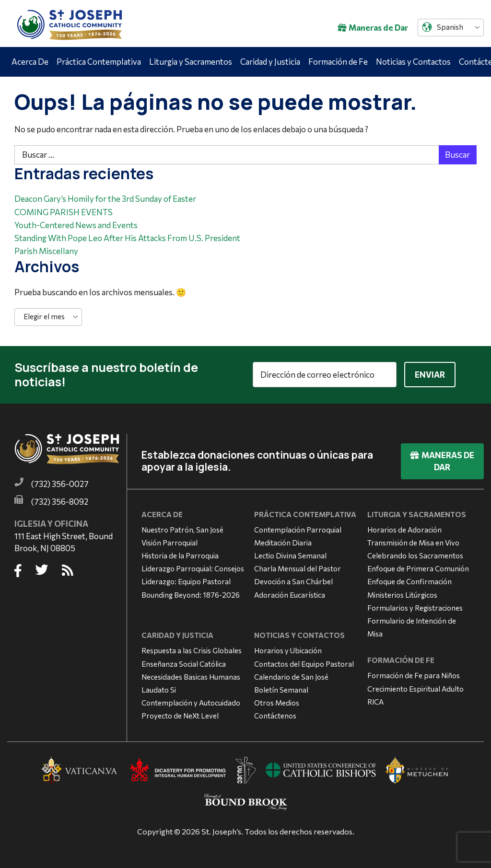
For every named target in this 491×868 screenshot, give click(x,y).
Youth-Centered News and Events (76, 225)
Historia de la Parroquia (180, 556)
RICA (375, 702)
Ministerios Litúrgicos (402, 595)
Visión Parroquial (170, 543)
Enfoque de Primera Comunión (418, 568)
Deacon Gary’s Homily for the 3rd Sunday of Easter (105, 199)
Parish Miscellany (46, 251)
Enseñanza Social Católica (184, 664)
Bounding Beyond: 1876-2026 (191, 595)
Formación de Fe (338, 62)
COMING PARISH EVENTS (64, 212)
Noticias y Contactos (413, 62)
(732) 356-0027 (60, 484)
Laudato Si (159, 690)
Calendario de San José (291, 677)
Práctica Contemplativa (99, 62)
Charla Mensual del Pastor (298, 568)
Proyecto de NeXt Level (180, 716)
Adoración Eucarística (290, 595)
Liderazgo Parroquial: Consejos (193, 568)
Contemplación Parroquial (298, 530)
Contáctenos (275, 716)
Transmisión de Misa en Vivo (413, 543)
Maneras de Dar (373, 28)
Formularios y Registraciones (415, 608)
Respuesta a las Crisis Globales (192, 650)
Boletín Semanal (281, 690)
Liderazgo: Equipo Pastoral (186, 581)
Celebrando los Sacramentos (415, 556)
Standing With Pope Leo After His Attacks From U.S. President (127, 238)
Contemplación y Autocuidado (191, 703)
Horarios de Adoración (404, 530)
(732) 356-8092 (60, 502)
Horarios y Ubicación (288, 650)
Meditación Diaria (283, 543)
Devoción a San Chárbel (293, 581)
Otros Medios (277, 703)
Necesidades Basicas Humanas (191, 677)
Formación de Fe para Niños (414, 675)
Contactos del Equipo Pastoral (304, 664)
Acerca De (30, 62)
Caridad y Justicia (270, 62)
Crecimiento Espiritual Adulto (415, 689)
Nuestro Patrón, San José (182, 530)
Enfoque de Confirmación (409, 581)
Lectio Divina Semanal (290, 556)
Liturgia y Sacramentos (191, 62)
